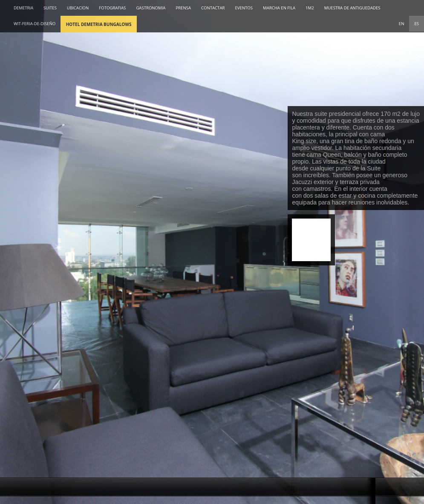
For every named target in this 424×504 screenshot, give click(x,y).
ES (417, 24)
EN (402, 24)
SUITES (50, 8)
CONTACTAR (213, 8)
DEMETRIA (23, 8)
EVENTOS (244, 8)
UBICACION (78, 8)
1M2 (310, 8)
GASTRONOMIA (151, 8)
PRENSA (183, 8)
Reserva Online (312, 240)
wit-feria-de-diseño (35, 24)
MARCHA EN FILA (279, 8)
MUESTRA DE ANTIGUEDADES (352, 8)
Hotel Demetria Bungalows (99, 24)
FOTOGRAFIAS (112, 8)
